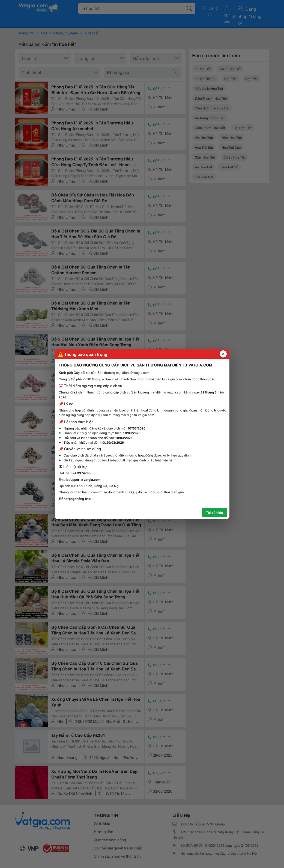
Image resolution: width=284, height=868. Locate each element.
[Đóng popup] (223, 354)
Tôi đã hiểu (214, 512)
